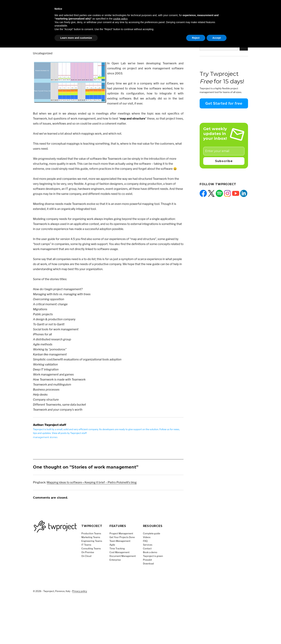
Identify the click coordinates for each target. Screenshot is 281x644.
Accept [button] (217, 38)
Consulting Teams (91, 548)
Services (148, 545)
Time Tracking (117, 548)
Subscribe (224, 161)
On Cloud (86, 556)
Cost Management (120, 552)
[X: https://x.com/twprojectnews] (211, 193)
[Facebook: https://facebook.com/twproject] (203, 193)
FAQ (145, 541)
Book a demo (150, 552)
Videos (147, 537)
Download (148, 564)
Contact (147, 548)
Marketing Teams (91, 537)
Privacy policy (80, 591)
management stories (45, 437)
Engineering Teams (92, 541)
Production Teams (91, 533)
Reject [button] (196, 38)
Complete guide (152, 533)
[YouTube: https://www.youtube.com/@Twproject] (236, 193)
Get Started (224, 103)
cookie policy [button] (120, 19)
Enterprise (115, 560)
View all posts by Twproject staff (69, 433)
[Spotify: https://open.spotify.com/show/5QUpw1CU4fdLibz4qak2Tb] (219, 193)
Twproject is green (153, 556)
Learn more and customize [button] (76, 38)
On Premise (88, 552)
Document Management (123, 556)
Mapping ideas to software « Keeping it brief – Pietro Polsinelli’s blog (92, 482)
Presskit (147, 560)
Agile (112, 545)
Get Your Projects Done (122, 537)
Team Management (120, 541)
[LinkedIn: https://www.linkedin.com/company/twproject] (244, 193)
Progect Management (121, 533)
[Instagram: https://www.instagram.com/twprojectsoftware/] (227, 193)
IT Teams (86, 545)
